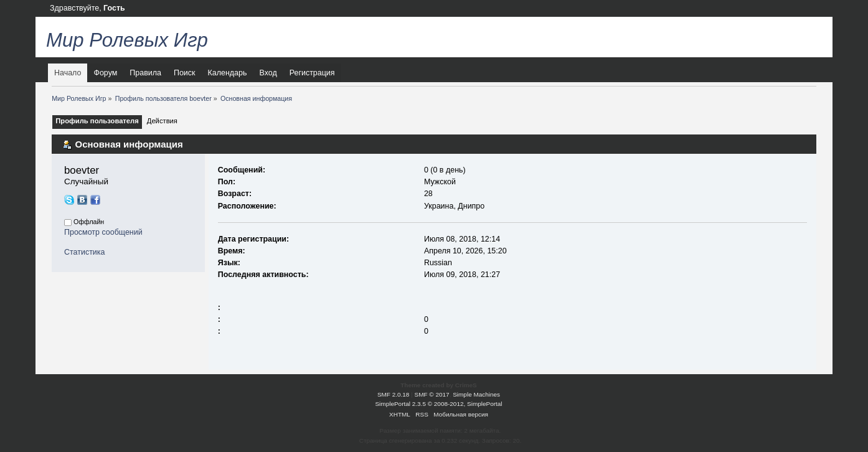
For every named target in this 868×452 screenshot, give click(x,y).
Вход (268, 73)
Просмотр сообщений (103, 232)
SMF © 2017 (432, 394)
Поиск (185, 73)
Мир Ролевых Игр (127, 40)
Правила (145, 73)
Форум (105, 73)
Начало (68, 73)
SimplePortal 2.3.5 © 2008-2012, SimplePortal (438, 404)
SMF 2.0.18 (394, 394)
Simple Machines (476, 394)
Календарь (228, 73)
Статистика (85, 252)
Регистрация (312, 73)
